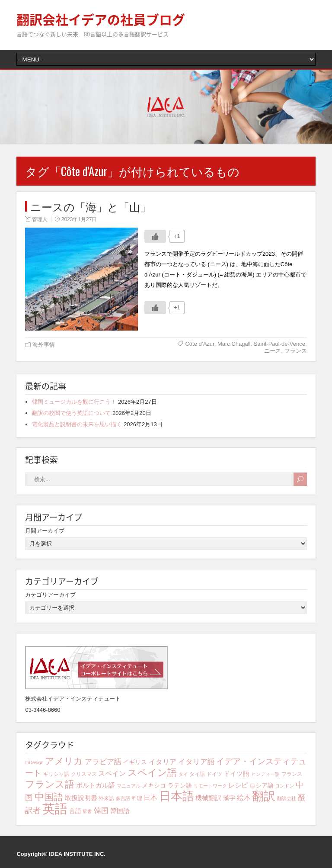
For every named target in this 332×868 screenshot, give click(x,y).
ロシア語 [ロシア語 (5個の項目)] (262, 785)
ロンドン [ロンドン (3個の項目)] (284, 786)
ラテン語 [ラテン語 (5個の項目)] (180, 785)
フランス (296, 351)
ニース (273, 351)
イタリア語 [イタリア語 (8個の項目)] (196, 762)
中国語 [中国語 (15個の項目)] (49, 797)
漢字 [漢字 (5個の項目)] (229, 798)
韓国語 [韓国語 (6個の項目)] (120, 811)
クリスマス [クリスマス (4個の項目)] (84, 774)
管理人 (40, 219)
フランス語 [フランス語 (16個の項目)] (50, 784)
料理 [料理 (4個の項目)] (137, 798)
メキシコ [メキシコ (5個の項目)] (154, 785)
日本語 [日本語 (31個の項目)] (177, 796)
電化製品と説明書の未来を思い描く (77, 424)
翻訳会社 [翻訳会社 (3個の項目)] (287, 798)
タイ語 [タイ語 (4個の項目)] (197, 774)
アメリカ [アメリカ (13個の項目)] (64, 761)
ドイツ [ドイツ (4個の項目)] (214, 774)
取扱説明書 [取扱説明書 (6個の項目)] (81, 798)
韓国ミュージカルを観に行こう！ (74, 402)
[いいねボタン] (155, 236)
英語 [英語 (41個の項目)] (55, 809)
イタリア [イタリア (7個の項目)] (163, 762)
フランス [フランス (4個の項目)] (292, 774)
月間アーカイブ (45, 531)
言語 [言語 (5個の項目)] (75, 811)
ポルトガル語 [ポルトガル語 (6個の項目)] (96, 785)
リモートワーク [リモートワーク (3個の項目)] (210, 786)
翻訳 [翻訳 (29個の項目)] (264, 796)
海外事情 (44, 345)
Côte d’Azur (200, 344)
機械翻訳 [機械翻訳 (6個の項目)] (208, 798)
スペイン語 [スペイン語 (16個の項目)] (152, 773)
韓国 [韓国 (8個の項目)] (101, 811)
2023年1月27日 (79, 219)
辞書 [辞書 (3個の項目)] (87, 811)
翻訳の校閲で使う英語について (71, 413)
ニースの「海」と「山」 (91, 206)
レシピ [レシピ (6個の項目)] (238, 785)
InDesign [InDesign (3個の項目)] (34, 762)
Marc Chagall (234, 344)
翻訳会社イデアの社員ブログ (101, 19)
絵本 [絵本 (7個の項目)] (244, 797)
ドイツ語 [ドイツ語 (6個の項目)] (236, 773)
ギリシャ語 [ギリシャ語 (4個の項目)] (56, 774)
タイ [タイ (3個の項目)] (183, 774)
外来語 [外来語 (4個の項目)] (106, 798)
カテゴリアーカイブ (50, 595)
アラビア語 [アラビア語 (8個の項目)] (103, 762)
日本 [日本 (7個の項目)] (150, 797)
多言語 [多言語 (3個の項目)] (123, 798)
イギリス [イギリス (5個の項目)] (135, 762)
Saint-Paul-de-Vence (279, 344)
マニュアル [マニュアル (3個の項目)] (129, 786)
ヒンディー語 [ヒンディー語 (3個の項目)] (265, 774)
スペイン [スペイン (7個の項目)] (112, 773)
